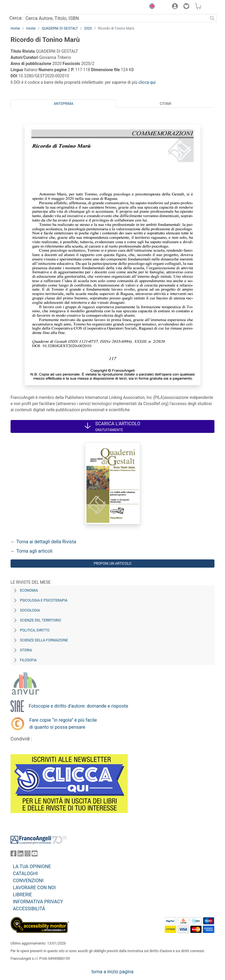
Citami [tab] (165, 104)
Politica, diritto (35, 630)
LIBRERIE (22, 895)
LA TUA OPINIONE (32, 867)
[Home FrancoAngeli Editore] (30, 7)
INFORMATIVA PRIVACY (38, 902)
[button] (151, 7)
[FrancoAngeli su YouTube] (35, 855)
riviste (31, 28)
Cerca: (16, 18)
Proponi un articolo (113, 564)
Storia (26, 650)
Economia (29, 590)
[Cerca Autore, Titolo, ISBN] (116, 18)
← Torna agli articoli (31, 551)
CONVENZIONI (28, 881)
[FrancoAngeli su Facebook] (13, 855)
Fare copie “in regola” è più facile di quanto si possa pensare (63, 724)
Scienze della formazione (44, 640)
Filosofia (28, 660)
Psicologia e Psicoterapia (44, 600)
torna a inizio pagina (112, 972)
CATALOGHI (25, 874)
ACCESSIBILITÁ (29, 909)
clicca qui (147, 82)
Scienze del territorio (41, 620)
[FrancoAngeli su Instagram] (28, 855)
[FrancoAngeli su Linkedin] (21, 855)
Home (15, 28)
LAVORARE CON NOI (34, 888)
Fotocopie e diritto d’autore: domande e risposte (78, 706)
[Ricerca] (212, 18)
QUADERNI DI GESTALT (60, 28)
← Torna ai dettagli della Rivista (43, 542)
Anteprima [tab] (64, 104)
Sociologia (30, 610)
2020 (88, 28)
